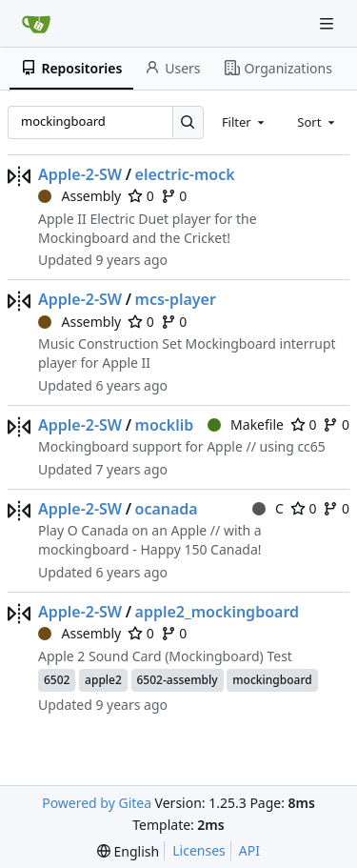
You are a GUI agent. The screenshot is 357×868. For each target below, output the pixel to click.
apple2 (103, 680)
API (249, 850)
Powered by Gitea (97, 803)
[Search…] (188, 122)
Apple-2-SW (80, 174)
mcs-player (176, 299)
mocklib (165, 425)
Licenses (199, 850)
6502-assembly (178, 680)
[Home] (36, 24)
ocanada (167, 509)
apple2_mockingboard (218, 612)
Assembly (79, 196)
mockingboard (272, 680)
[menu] (128, 851)
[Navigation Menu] (328, 23)
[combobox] (245, 122)
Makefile (246, 424)
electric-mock (185, 174)
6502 (57, 680)
